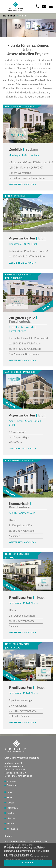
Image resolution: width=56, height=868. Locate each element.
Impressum (12, 781)
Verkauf (10, 803)
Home (10, 792)
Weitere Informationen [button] (20, 855)
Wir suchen (12, 829)
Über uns (11, 818)
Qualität (10, 813)
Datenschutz (13, 785)
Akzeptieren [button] (28, 863)
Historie (11, 824)
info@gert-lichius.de (22, 776)
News (9, 797)
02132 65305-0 (35, 841)
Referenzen (12, 808)
